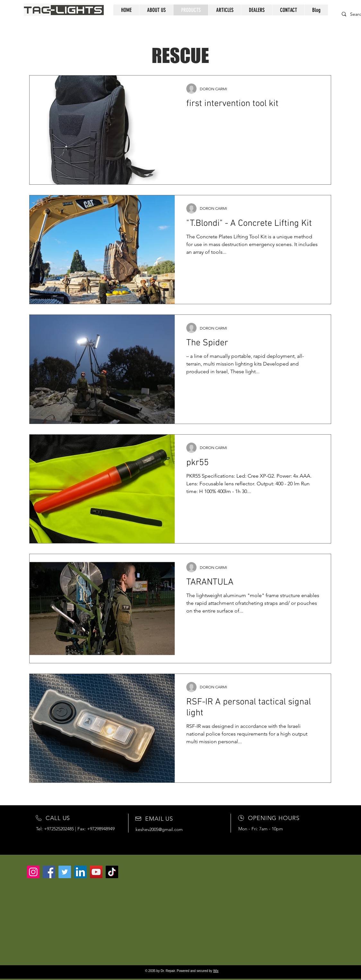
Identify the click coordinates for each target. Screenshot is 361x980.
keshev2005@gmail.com (159, 829)
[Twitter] (65, 872)
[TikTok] (112, 872)
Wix (216, 971)
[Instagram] (33, 872)
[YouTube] (96, 872)
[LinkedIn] (80, 872)
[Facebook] (49, 872)
